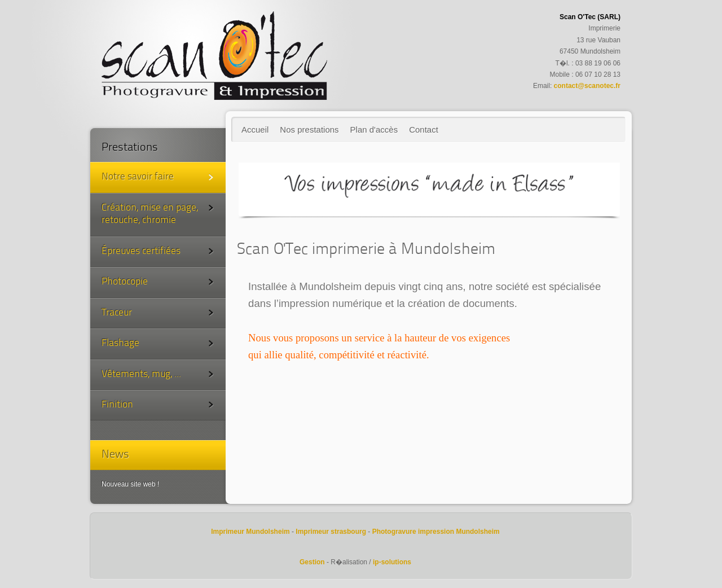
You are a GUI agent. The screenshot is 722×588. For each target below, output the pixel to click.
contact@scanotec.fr (587, 86)
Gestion (312, 562)
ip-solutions (392, 562)
